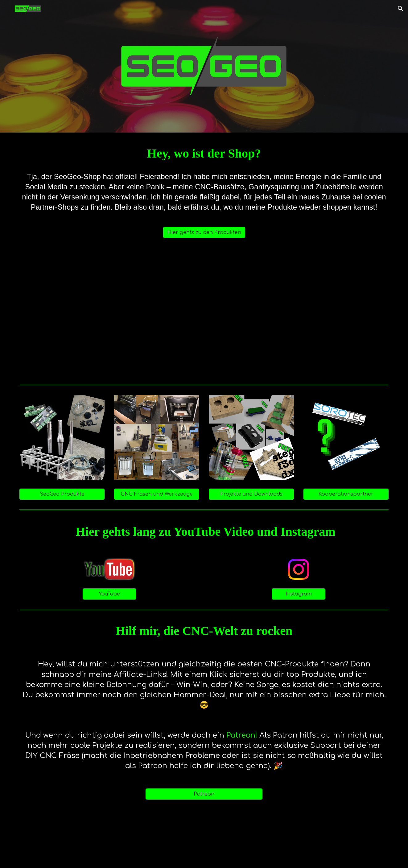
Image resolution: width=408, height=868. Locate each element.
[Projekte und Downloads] (251, 494)
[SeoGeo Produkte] (62, 494)
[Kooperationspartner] (346, 494)
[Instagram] (299, 594)
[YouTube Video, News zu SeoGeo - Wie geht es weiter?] (204, 314)
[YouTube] (109, 594)
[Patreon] (204, 794)
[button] (401, 9)
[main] (204, 154)
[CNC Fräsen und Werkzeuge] (157, 494)
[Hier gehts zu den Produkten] (204, 232)
